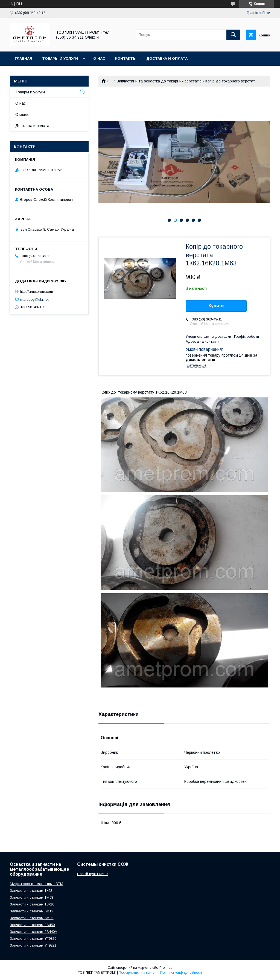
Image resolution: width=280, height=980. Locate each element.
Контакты (126, 58)
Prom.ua (166, 968)
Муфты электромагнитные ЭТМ (37, 884)
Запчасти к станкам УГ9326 (33, 939)
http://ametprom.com (37, 292)
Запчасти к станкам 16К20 (32, 904)
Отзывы (22, 114)
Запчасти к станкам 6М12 (32, 911)
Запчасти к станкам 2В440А (33, 932)
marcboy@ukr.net (34, 299)
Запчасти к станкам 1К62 (31, 891)
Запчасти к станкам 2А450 (32, 925)
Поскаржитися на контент (138, 973)
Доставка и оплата (167, 58)
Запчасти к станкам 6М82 (32, 918)
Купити (216, 306)
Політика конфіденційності (181, 973)
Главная (24, 58)
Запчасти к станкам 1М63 (32, 897)
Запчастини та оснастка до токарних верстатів (159, 81)
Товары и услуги (60, 58)
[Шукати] (233, 35)
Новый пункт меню (93, 874)
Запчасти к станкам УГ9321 (33, 945)
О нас (99, 58)
